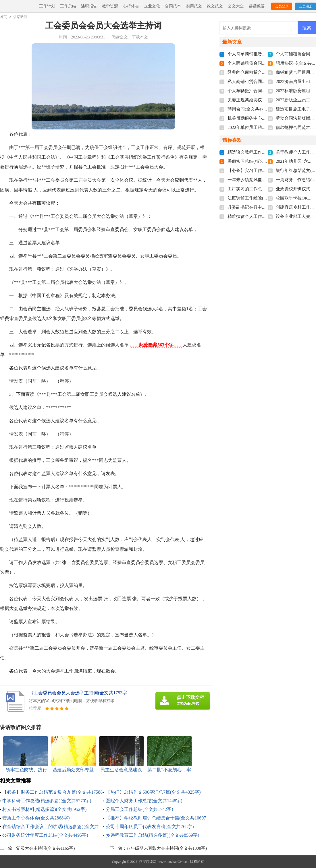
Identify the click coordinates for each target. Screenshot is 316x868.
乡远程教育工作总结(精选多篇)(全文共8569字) (152, 835)
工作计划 (47, 6)
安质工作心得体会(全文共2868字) (36, 818)
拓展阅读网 (148, 862)
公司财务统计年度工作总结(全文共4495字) (45, 835)
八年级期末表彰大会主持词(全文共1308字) (167, 848)
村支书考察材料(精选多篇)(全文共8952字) (44, 809)
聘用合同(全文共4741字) (251, 109)
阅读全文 (120, 37)
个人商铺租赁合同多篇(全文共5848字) (263, 63)
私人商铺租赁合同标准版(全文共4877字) (266, 82)
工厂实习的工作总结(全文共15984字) (262, 189)
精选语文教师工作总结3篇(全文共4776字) (267, 152)
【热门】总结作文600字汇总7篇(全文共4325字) (153, 792)
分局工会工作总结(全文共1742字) (139, 809)
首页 (3, 17)
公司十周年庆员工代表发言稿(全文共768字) (150, 827)
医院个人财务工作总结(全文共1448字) (144, 801)
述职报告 (89, 6)
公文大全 (236, 6)
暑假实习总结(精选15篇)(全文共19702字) (266, 161)
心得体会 (131, 6)
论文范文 (215, 6)
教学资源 (110, 6)
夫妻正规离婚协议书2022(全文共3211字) (265, 100)
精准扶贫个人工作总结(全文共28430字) (265, 216)
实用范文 (194, 6)
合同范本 (173, 6)
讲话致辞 (257, 6)
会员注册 (306, 6)
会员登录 (282, 6)
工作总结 (68, 6)
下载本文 (140, 37)
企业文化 (152, 6)
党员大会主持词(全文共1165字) (45, 848)
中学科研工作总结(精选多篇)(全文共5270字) (47, 801)
